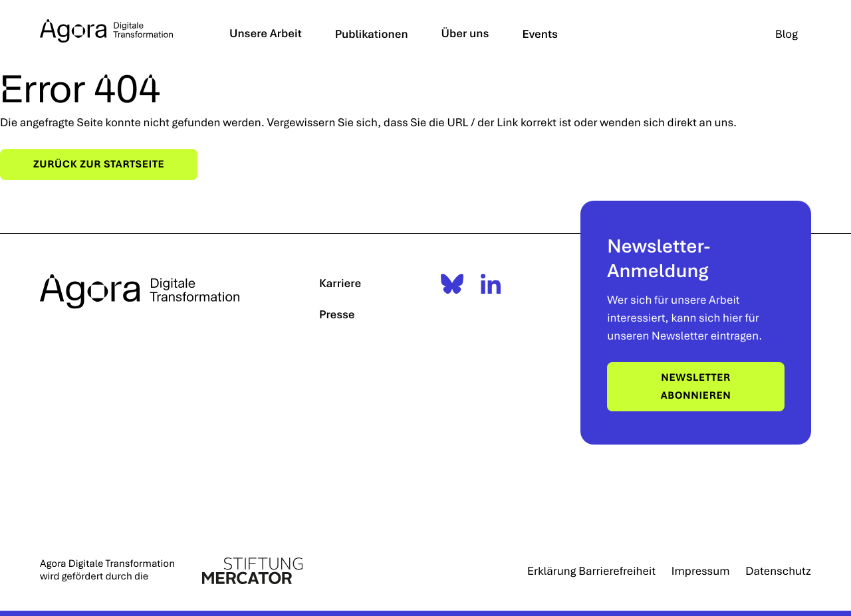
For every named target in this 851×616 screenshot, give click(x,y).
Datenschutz (778, 570)
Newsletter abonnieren (696, 386)
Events (541, 34)
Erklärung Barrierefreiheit (591, 570)
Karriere (340, 283)
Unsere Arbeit (266, 33)
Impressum (701, 570)
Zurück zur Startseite (99, 164)
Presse (337, 314)
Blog (787, 34)
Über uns (465, 33)
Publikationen (372, 34)
